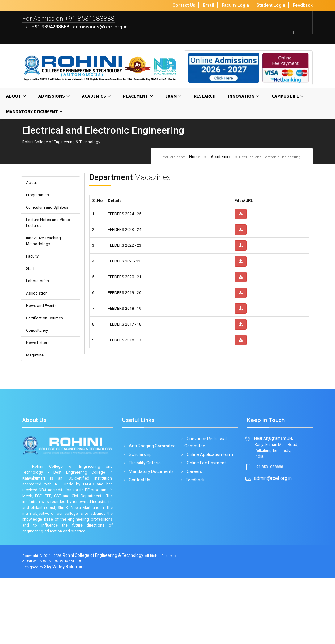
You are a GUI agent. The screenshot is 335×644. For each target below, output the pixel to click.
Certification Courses (48, 345)
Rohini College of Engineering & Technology (111, 621)
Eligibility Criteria (144, 497)
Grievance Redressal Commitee (206, 476)
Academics (94, 98)
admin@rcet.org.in (273, 518)
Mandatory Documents (150, 506)
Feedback (195, 515)
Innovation (241, 98)
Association (38, 318)
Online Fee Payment (206, 497)
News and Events (45, 332)
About (14, 98)
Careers (194, 506)
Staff (31, 290)
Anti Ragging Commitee (151, 480)
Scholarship (139, 488)
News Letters (41, 373)
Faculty (33, 277)
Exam (171, 98)
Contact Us (138, 515)
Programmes (40, 200)
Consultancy (39, 359)
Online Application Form (209, 488)
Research (205, 98)
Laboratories (40, 304)
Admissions (52, 98)
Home (188, 160)
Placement (136, 98)
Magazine (36, 387)
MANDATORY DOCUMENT (32, 113)
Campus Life (285, 98)
